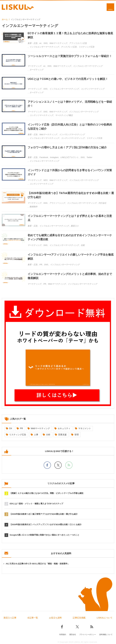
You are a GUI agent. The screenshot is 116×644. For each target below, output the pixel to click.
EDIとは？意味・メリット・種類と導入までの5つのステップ (36, 504)
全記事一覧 (33, 618)
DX (11, 428)
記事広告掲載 (79, 618)
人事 (36, 435)
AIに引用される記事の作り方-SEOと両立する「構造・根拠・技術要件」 (38, 564)
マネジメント (85, 428)
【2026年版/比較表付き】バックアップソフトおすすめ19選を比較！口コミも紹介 (46, 524)
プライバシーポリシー (88, 634)
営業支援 (62, 435)
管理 (77, 435)
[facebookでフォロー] (47, 465)
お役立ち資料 (55, 618)
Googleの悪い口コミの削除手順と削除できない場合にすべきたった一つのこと (44, 535)
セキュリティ (64, 428)
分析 (48, 435)
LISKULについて (105, 618)
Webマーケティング (40, 428)
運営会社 (73, 634)
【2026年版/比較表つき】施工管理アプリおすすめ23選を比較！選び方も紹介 (44, 514)
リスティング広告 (18, 435)
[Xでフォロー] (58, 465)
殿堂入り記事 (10, 618)
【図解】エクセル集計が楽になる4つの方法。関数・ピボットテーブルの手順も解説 (47, 493)
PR (21, 428)
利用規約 (63, 634)
